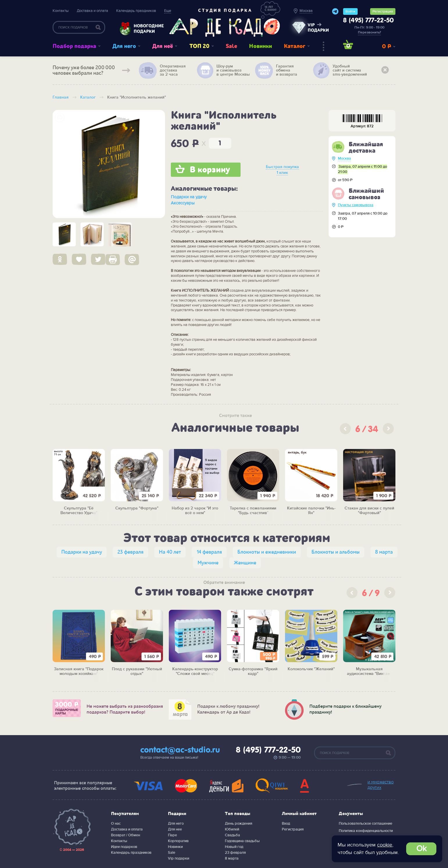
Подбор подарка (74, 46)
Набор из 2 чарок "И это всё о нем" (195, 511)
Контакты (61, 11)
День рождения (239, 824)
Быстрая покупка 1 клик (282, 170)
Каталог (295, 46)
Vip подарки (179, 858)
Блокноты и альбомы (336, 552)
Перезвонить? (369, 32)
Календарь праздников (136, 11)
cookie (385, 845)
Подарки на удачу (189, 197)
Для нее (175, 829)
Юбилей (232, 829)
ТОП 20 (199, 46)
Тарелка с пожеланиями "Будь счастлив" (253, 511)
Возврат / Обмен (126, 835)
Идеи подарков (124, 847)
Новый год (234, 847)
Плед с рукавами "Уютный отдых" (137, 672)
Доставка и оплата (92, 11)
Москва (344, 158)
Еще (168, 11)
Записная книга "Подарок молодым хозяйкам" (79, 672)
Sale (231, 46)
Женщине (245, 563)
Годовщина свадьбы (242, 841)
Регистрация (383, 11)
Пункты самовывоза (356, 205)
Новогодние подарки (146, 29)
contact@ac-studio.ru (180, 750)
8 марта (384, 552)
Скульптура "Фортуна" (137, 508)
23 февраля (130, 552)
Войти (350, 11)
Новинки (260, 46)
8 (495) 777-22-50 (368, 21)
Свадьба (232, 835)
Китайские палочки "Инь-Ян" (311, 511)
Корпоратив (178, 841)
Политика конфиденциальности (366, 831)
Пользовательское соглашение (365, 824)
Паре (172, 835)
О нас (116, 824)
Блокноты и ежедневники (267, 552)
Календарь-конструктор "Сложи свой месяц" (195, 672)
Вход (286, 824)
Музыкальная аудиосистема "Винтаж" (369, 672)
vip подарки (318, 28)
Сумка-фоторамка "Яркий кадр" (253, 672)
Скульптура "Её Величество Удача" (79, 511)
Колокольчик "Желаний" (311, 669)
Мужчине (208, 563)
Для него (124, 46)
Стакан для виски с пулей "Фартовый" (369, 511)
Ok (421, 849)
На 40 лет (170, 552)
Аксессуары (183, 203)
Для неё (163, 46)
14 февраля (209, 552)
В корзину (210, 170)
